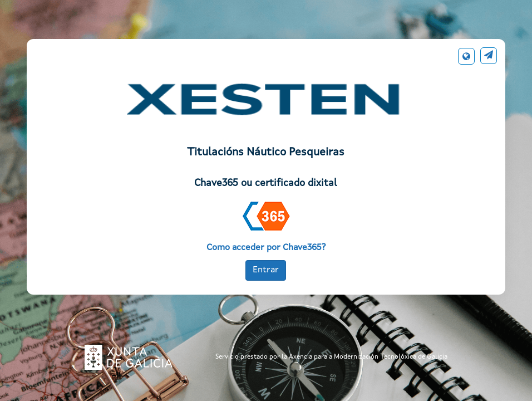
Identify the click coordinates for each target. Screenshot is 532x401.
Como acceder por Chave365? (266, 248)
